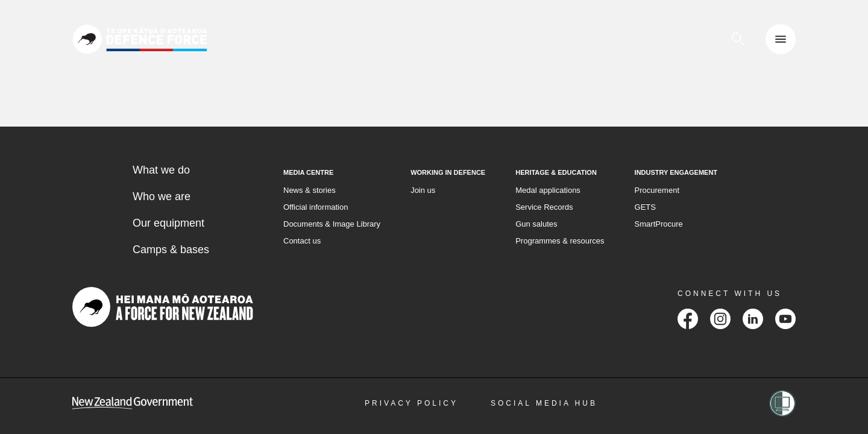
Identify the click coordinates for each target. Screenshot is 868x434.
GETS (645, 207)
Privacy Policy (411, 403)
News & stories (310, 190)
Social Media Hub (544, 403)
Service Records (544, 207)
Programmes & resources (560, 241)
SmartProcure (659, 224)
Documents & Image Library (332, 224)
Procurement (657, 190)
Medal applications (548, 190)
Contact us (302, 241)
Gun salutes (536, 224)
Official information (316, 207)
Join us (423, 190)
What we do (161, 170)
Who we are (162, 197)
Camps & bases (171, 250)
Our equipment (168, 223)
